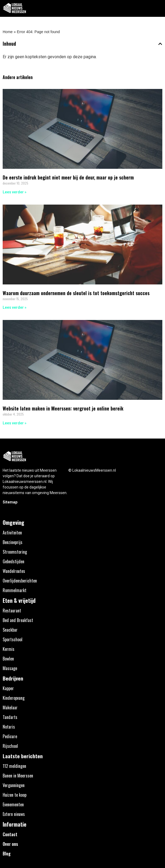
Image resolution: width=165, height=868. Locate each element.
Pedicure (10, 736)
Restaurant (12, 611)
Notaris (9, 727)
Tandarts (10, 717)
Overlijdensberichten (20, 581)
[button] (158, 8)
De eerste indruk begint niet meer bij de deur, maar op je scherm (68, 177)
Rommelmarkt (15, 590)
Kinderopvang (14, 698)
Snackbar (10, 630)
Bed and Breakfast (18, 620)
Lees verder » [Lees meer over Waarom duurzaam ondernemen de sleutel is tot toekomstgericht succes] (15, 307)
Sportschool (13, 639)
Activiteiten (12, 533)
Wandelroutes (14, 571)
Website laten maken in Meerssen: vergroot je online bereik (63, 408)
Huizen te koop (15, 795)
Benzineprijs (13, 542)
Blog (7, 854)
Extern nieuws (14, 814)
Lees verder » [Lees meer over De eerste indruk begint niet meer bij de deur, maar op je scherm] (15, 192)
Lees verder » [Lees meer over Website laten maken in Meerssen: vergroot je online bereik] (15, 423)
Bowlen (8, 659)
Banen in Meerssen (18, 776)
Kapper (8, 688)
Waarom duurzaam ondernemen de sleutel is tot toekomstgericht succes (76, 293)
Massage (10, 668)
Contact (10, 834)
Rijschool (10, 746)
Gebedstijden (13, 561)
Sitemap (10, 502)
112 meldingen (14, 766)
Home (8, 32)
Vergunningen (14, 785)
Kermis (9, 649)
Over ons (10, 844)
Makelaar (10, 707)
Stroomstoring (15, 552)
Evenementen (13, 804)
